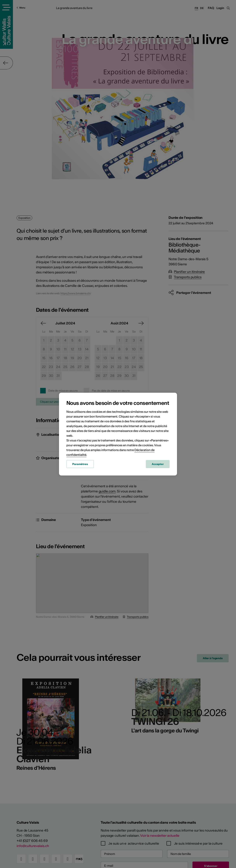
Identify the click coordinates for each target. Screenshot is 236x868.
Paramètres (80, 464)
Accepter (158, 464)
